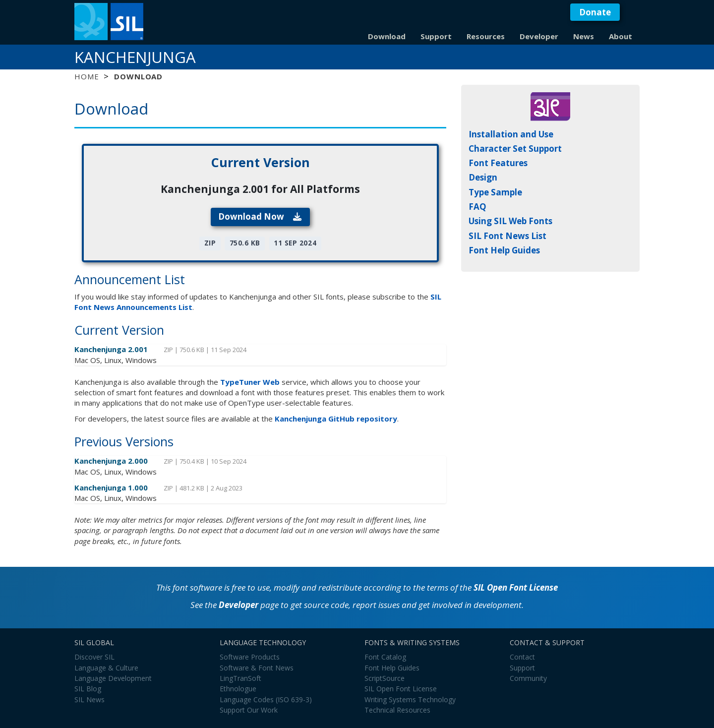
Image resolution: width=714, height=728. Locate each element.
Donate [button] (595, 12)
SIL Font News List (507, 236)
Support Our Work (249, 710)
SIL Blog (88, 689)
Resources (486, 36)
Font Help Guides (504, 250)
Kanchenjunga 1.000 (112, 487)
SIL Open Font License (516, 587)
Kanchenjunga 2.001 (112, 349)
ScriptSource (385, 678)
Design (483, 177)
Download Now (261, 216)
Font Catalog (385, 657)
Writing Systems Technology (410, 699)
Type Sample (495, 192)
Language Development (113, 678)
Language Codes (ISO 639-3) (266, 699)
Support (436, 36)
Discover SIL (94, 657)
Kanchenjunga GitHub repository (336, 419)
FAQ (477, 207)
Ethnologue (238, 689)
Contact (522, 657)
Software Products (250, 657)
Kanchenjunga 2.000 (112, 461)
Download (387, 36)
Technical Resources (397, 710)
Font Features (498, 163)
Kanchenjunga (135, 57)
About (621, 36)
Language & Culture (106, 668)
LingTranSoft (240, 678)
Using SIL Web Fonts (510, 221)
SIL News (89, 699)
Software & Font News (257, 668)
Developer (539, 36)
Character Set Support (515, 149)
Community (528, 678)
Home (87, 76)
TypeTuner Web (250, 382)
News (584, 36)
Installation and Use (511, 134)
